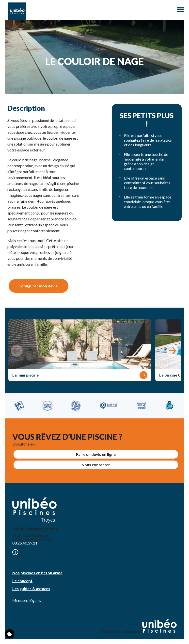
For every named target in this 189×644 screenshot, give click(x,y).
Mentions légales (27, 600)
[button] (172, 351)
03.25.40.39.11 (25, 543)
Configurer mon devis (38, 286)
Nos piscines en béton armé (37, 573)
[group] (80, 350)
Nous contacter (96, 465)
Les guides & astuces (31, 588)
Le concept (22, 581)
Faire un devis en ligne (96, 454)
